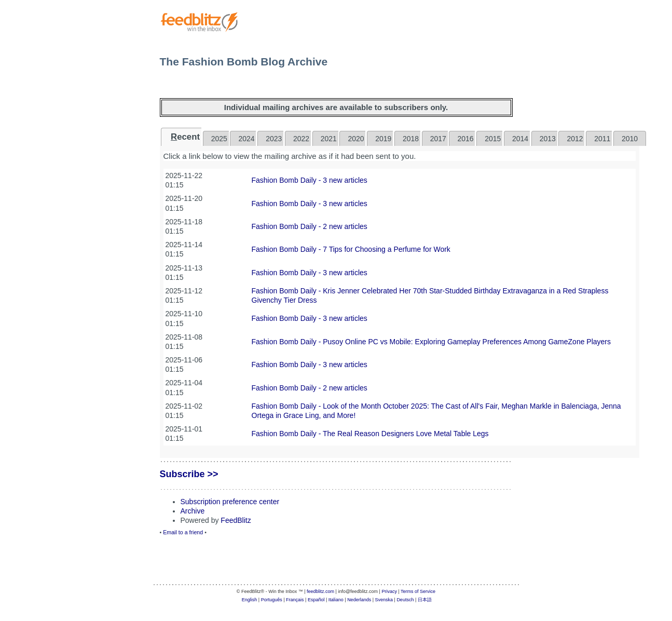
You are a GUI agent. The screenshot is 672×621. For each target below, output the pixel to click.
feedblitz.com (320, 591)
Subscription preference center (230, 502)
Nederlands (359, 600)
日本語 (425, 600)
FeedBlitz (236, 520)
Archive (193, 511)
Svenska (384, 600)
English (250, 600)
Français (295, 600)
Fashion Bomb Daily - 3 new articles (310, 180)
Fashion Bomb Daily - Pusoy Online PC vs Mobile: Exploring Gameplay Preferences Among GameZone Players (431, 342)
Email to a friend (183, 532)
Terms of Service (418, 591)
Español (316, 600)
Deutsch (405, 600)
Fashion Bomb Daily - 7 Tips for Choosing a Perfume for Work (351, 249)
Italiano (336, 600)
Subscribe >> (189, 474)
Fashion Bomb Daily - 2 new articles (310, 226)
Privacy (389, 591)
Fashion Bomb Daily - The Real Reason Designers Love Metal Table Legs (370, 434)
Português (272, 600)
